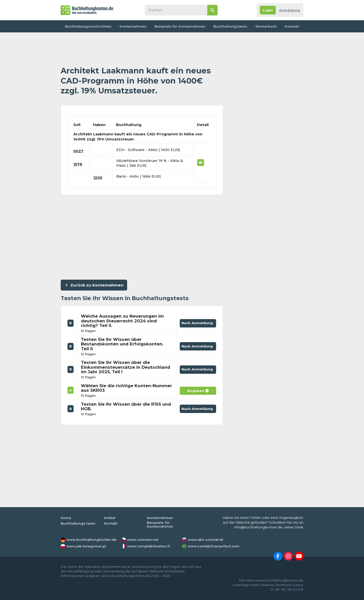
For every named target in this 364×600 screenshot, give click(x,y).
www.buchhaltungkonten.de (92, 540)
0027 (78, 151)
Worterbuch (266, 26)
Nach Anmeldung (198, 322)
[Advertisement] (142, 49)
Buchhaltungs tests (78, 523)
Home (66, 518)
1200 (98, 178)
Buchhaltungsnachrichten (88, 26)
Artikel (110, 518)
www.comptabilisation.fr (149, 546)
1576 (78, 164)
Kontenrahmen (133, 26)
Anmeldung (290, 10)
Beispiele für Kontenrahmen (180, 26)
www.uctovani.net (143, 540)
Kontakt (292, 26)
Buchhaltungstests (230, 26)
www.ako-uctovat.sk (206, 540)
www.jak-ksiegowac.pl (86, 546)
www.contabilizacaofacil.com (214, 546)
